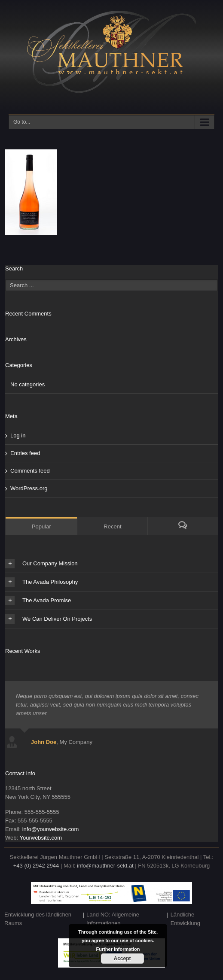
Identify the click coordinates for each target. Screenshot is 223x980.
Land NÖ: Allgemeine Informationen (113, 919)
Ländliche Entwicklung (185, 919)
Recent (112, 526)
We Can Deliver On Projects (49, 619)
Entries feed (25, 453)
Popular (41, 526)
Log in (18, 435)
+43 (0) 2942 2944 (36, 866)
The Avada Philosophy (41, 582)
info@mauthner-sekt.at (105, 866)
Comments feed (30, 471)
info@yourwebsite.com (51, 829)
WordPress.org (29, 488)
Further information (118, 949)
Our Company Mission (41, 564)
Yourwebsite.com (41, 838)
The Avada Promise (38, 601)
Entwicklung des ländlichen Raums (38, 919)
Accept (122, 959)
